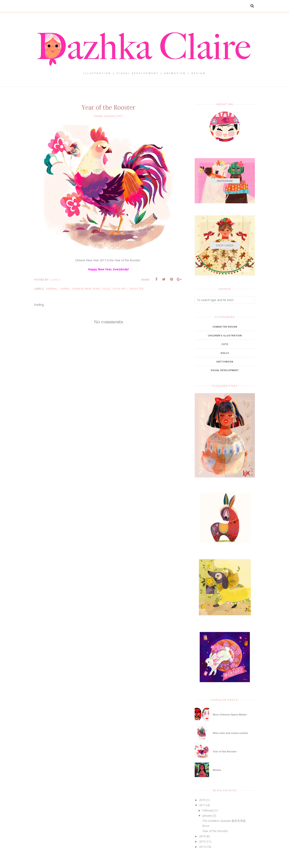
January (207, 816)
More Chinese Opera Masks (230, 715)
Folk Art (120, 289)
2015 (202, 841)
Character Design (225, 327)
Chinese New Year (86, 289)
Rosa (206, 826)
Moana (217, 770)
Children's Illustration (225, 335)
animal (52, 289)
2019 (202, 800)
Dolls (225, 353)
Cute (225, 344)
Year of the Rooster (225, 751)
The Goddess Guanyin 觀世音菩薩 (224, 821)
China (65, 289)
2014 (202, 847)
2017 (202, 805)
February (208, 810)
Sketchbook (225, 362)
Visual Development (225, 370)
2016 (202, 836)
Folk (106, 289)
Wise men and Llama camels (230, 733)
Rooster (137, 289)
